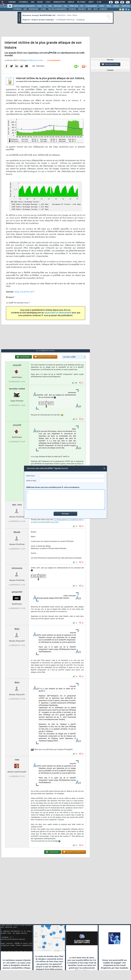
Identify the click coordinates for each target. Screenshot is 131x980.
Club (99, 2)
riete (17, 760)
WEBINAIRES (34, 9)
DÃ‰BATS (82, 9)
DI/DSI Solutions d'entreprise (24, 6)
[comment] (66, 500)
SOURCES (72, 9)
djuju (17, 629)
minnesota (17, 568)
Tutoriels (23, 2)
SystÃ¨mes (126, 6)
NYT (33, 292)
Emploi (71, 2)
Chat (48, 2)
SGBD (102, 6)
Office (109, 6)
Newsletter (59, 2)
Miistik (17, 532)
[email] (72, 481)
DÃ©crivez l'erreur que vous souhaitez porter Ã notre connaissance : (66, 498)
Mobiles (116, 6)
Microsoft (58, 6)
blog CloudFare (22, 292)
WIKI (90, 9)
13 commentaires (54, 61)
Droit (91, 2)
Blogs (40, 2)
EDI (82, 6)
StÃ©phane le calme (35, 60)
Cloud (39, 6)
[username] (72, 476)
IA (45, 6)
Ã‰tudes (81, 2)
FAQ (33, 2)
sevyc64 (17, 365)
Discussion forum (110, 64)
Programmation (91, 6)
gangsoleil (17, 592)
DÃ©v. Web (74, 6)
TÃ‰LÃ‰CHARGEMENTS (57, 9)
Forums (12, 2)
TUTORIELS (17, 9)
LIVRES (43, 9)
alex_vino (17, 505)
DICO (96, 9)
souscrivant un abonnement (58, 313)
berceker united (17, 389)
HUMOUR (103, 9)
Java (65, 6)
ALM (50, 6)
